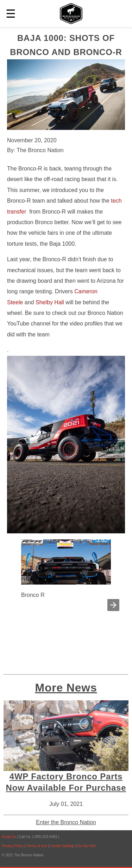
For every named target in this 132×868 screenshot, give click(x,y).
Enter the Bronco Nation (66, 822)
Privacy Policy (13, 846)
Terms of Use (37, 846)
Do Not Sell (87, 846)
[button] (113, 605)
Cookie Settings (63, 846)
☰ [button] (11, 14)
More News (66, 688)
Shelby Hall (50, 302)
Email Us (9, 837)
